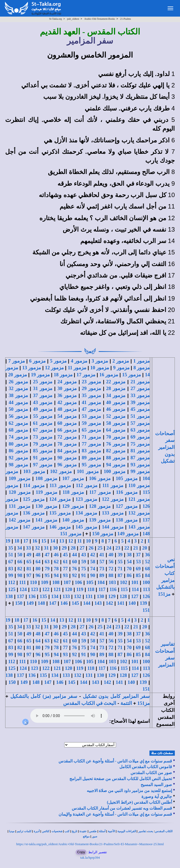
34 (20, 548)
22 (127, 548)
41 (102, 555)
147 (53, 603)
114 (135, 589)
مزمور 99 (140, 471)
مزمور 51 (140, 416)
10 (88, 541)
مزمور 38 (18, 395)
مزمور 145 (86, 527)
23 (118, 548)
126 (146, 596)
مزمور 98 (18, 465)
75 (84, 569)
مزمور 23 (91, 382)
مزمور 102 (61, 471)
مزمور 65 (91, 430)
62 (56, 562)
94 (56, 575)
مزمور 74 (18, 437)
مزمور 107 (73, 478)
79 (47, 569)
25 (100, 548)
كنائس (46, 831)
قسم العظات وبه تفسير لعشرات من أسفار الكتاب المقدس (122, 808)
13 (62, 541)
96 (38, 575)
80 (38, 569)
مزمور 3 (100, 361)
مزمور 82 (116, 451)
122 (46, 589)
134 (55, 596)
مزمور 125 (34, 499)
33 (29, 548)
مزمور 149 (128, 534)
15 (44, 541)
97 (29, 575)
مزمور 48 (67, 409)
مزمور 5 (58, 361)
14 (53, 541)
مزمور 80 (18, 444)
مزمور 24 (67, 382)
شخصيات (57, 831)
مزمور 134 (86, 513)
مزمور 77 (91, 444)
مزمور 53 (91, 416)
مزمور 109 (19, 478)
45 (65, 555)
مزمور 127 (127, 506)
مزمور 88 (116, 458)
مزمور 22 (116, 382)
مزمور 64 (116, 430)
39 (120, 555)
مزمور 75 (140, 444)
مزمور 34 (116, 395)
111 (23, 582)
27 (82, 548)
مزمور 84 (67, 451)
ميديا (12, 831)
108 (56, 582)
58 (93, 562)
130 (100, 596)
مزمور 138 (127, 520)
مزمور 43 (43, 402)
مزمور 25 (43, 382)
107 (67, 582)
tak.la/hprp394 (90, 857)
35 (11, 548)
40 (111, 555)
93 (65, 575)
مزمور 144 (113, 527)
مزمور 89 (91, 458)
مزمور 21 (140, 382)
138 (9, 596)
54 (129, 562)
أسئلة (102, 831)
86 (129, 575)
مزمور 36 (67, 395)
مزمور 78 (67, 444)
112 (12, 582)
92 (74, 575)
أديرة (37, 831)
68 (147, 569)
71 (120, 569)
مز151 (164, 594)
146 (64, 603)
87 (120, 575)
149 (30, 603)
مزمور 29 (91, 388)
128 (123, 596)
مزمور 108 (46, 478)
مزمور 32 (18, 388)
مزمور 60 (67, 423)
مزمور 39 (140, 402)
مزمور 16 (109, 375)
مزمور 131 (19, 506)
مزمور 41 (91, 402)
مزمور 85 (43, 451)
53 (138, 562)
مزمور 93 (140, 465)
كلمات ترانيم (24, 831)
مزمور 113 (60, 485)
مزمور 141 (46, 520)
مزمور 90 (67, 458)
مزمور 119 (46, 492)
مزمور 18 (63, 375)
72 (111, 569)
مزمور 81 (140, 451)
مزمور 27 (140, 388)
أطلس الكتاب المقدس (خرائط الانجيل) (140, 802)
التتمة (126, 703)
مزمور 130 (46, 506)
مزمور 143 (139, 527)
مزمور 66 (67, 430)
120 (69, 589)
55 (120, 562)
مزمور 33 (140, 395)
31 (46, 548)
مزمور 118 (73, 492)
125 (12, 589)
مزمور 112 (87, 485)
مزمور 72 (67, 437)
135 (43, 596)
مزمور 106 (100, 478)
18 (17, 541)
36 (147, 555)
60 (74, 562)
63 (47, 562)
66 (20, 562)
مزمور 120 (20, 492)
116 (113, 589)
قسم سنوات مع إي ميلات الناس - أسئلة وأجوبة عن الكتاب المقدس (115, 761)
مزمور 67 (43, 430)
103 (112, 582)
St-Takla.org (56, 19)
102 (124, 582)
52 (147, 562)
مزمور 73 (43, 437)
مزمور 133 (113, 513)
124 (23, 589)
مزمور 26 (18, 382)
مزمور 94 (116, 465)
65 (29, 562)
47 (47, 555)
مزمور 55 (43, 416)
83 (11, 569)
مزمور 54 (67, 416)
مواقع (86, 836)
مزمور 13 (32, 368)
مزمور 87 (140, 458)
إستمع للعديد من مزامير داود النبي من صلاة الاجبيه (129, 791)
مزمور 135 (60, 513)
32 (37, 548)
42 (93, 555)
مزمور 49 (43, 409)
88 (111, 575)
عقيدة (83, 831)
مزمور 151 (71, 534)
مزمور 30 (67, 388)
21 (136, 548)
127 (135, 596)
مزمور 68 (18, 430)
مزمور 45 (140, 409)
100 (146, 582)
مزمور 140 (73, 520)
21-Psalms (126, 19)
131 (89, 596)
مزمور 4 (79, 361)
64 (38, 562)
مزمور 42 (67, 402)
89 (102, 575)
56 (111, 562)
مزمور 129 (73, 506)
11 (80, 541)
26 (91, 548)
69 (138, 569)
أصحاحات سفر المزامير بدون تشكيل (165, 447)
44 (74, 555)
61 (65, 562)
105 (90, 582)
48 (38, 555)
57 (102, 562)
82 (20, 569)
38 (129, 555)
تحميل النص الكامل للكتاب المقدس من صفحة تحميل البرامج (121, 779)
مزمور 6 (37, 361)
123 (34, 589)
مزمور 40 (116, 402)
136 (32, 596)
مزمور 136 (34, 513)
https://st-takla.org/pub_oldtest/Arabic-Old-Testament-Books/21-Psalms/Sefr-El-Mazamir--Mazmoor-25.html (90, 844)
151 (146, 610)
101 (135, 582)
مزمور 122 (113, 499)
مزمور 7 (17, 361)
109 (45, 582)
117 (102, 589)
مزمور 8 (142, 368)
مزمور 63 (140, 430)
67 (11, 562)
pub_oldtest (73, 19)
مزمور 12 (54, 368)
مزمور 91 (43, 458)
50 (20, 555)
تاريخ (74, 831)
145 (75, 603)
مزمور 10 (100, 368)
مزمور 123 (86, 499)
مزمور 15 (132, 375)
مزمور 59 (91, 423)
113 (146, 589)
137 (20, 596)
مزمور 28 (116, 388)
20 (145, 548)
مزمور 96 (67, 465)
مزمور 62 (18, 423)
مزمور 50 (18, 409)
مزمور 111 (113, 485)
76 (74, 569)
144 (87, 603)
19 (8, 541)
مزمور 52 (116, 416)
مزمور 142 (19, 520)
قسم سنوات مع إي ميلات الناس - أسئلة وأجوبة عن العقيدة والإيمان (115, 814)
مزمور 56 (18, 416)
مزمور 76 (116, 444)
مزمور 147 (34, 527)
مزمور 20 (17, 375)
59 (84, 562)
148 (41, 603)
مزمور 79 (43, 444)
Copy (81, 852)
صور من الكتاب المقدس (151, 773)
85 (138, 575)
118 (91, 589)
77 (65, 569)
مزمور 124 (60, 499)
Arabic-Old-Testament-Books (100, 19)
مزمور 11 (77, 368)
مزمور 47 (91, 409)
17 (26, 541)
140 (132, 603)
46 (56, 555)
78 (56, 569)
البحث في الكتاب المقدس (90, 703)
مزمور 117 (100, 492)
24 (109, 548)
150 (19, 603)
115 (124, 589)
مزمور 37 (43, 395)
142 (109, 603)
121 (57, 589)
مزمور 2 (121, 361)
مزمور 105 (127, 478)
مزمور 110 (139, 485)
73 (102, 569)
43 (84, 555)
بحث (150, 831)
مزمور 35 (91, 395)
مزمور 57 (140, 423)
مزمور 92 (18, 458)
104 (101, 582)
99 (11, 575)
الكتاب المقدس (164, 831)
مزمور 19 (40, 375)
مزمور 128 (100, 506)
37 (138, 555)
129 (112, 596)
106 (78, 582)
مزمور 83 (91, 451)
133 (66, 596)
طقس (93, 831)
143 (98, 603)
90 (93, 575)
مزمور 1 (142, 361)
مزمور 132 (139, 513)
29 (64, 548)
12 (71, 541)
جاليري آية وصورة (157, 797)
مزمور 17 (86, 375)
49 (29, 555)
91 (84, 575)
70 (129, 569)
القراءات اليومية (127, 831)
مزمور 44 (18, 402)
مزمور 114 (34, 485)
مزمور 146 (60, 527)
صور (95, 836)
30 (55, 548)
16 (35, 541)
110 (34, 582)
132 (78, 596)
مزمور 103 (34, 471)
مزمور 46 (116, 409)
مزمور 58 (116, 423)
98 (20, 575)
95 (47, 575)
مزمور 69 (140, 437)
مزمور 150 (103, 534)
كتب (67, 831)
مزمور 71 (91, 437)
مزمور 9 (121, 368)
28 (73, 548)
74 (93, 569)
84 (147, 575)
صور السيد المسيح (156, 785)
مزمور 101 (88, 471)
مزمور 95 (91, 465)
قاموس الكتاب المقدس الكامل (146, 767)
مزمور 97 (43, 465)
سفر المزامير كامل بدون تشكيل (116, 696)
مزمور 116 (127, 492)
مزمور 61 (43, 423)
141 (121, 603)
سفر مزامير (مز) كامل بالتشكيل (44, 696)
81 (29, 569)
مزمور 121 (139, 499)
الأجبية (111, 831)
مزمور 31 (43, 388)
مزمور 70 (116, 437)
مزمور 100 (114, 471)
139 (143, 603)
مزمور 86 (18, 451)
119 (80, 589)
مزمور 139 (100, 520)
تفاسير (142, 831)
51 (11, 555)
